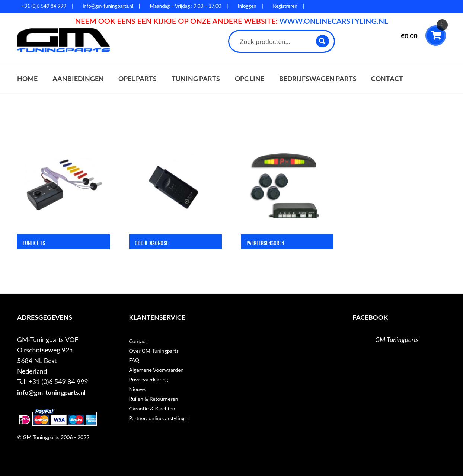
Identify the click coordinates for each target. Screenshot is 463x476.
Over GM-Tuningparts (154, 351)
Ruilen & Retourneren (154, 399)
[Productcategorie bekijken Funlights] (63, 200)
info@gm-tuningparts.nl (51, 392)
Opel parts (138, 79)
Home (27, 79)
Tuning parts (196, 79)
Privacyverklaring (149, 379)
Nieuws (138, 389)
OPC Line (250, 79)
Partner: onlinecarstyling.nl (159, 418)
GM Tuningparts (397, 340)
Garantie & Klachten (152, 408)
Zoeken (323, 41)
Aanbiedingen (78, 79)
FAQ (134, 360)
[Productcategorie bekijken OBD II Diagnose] (175, 200)
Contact (387, 79)
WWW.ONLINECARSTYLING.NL (334, 21)
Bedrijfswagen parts (318, 79)
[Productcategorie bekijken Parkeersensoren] (287, 200)
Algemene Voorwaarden (157, 370)
